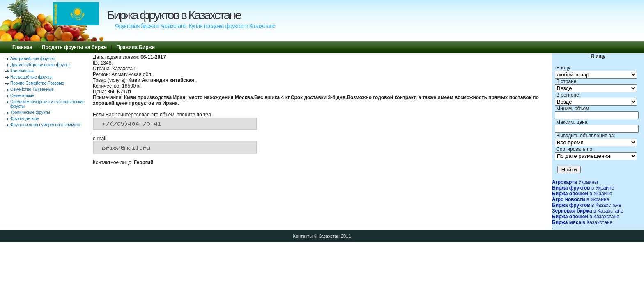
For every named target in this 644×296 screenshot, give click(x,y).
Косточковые (23, 71)
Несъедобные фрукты (31, 77)
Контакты (303, 236)
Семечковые (22, 96)
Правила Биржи (136, 47)
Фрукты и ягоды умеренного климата (45, 125)
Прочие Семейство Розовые (37, 83)
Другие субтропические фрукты (40, 65)
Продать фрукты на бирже (74, 47)
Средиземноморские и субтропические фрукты (47, 104)
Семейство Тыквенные (32, 89)
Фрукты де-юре (25, 119)
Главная (22, 47)
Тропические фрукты (30, 112)
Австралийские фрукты (32, 59)
